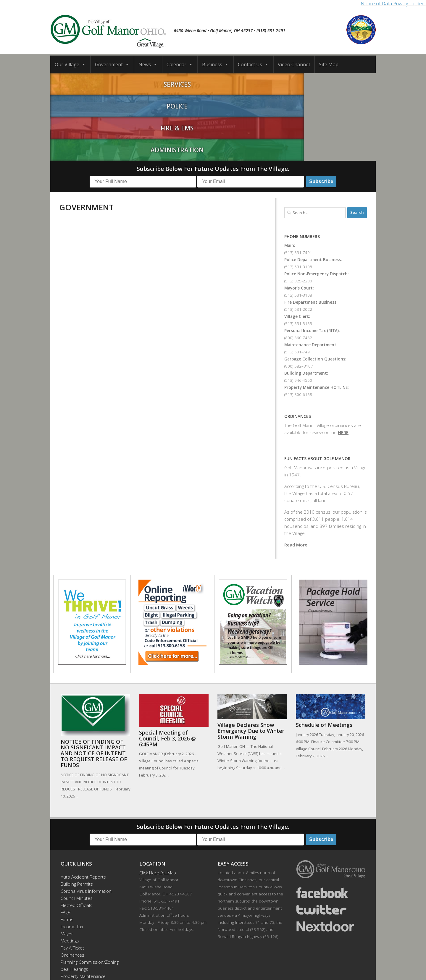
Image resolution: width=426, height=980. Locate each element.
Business (215, 64)
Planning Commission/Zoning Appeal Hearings (87, 897)
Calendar (180, 64)
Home (111, 956)
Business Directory (219, 956)
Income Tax (72, 858)
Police (172, 83)
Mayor (67, 865)
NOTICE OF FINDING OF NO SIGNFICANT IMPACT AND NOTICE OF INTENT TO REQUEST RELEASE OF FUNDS (94, 685)
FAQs (66, 844)
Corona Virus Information (86, 823)
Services (91, 83)
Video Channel (294, 64)
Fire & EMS (254, 83)
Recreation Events (79, 915)
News (148, 64)
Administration (335, 83)
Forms (67, 851)
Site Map (329, 64)
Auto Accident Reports (83, 808)
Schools (160, 956)
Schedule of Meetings (324, 656)
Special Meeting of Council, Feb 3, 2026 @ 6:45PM (167, 670)
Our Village (70, 64)
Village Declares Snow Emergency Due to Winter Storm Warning (251, 662)
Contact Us (253, 64)
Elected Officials (76, 837)
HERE (343, 364)
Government (112, 64)
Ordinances (72, 887)
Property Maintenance (83, 908)
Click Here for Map (158, 804)
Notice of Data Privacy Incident (393, 4)
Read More (296, 476)
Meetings (70, 872)
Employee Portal (77, 929)
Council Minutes (77, 830)
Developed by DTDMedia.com (244, 967)
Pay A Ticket (72, 879)
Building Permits (77, 816)
